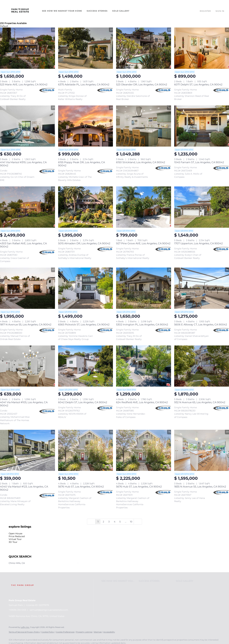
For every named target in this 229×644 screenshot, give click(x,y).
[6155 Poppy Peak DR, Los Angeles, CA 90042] (86, 126)
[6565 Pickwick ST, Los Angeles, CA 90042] (86, 288)
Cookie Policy (48, 632)
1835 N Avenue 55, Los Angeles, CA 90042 (200, 487)
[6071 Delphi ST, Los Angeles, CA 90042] (202, 48)
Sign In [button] (220, 11)
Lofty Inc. (25, 627)
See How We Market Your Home (62, 11)
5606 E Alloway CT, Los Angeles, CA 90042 (201, 325)
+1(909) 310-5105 (17, 610)
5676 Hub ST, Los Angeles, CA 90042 (81, 487)
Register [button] (205, 11)
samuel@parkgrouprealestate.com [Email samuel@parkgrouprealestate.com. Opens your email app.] (49, 610)
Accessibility (109, 632)
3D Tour (13, 542)
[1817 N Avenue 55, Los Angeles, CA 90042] (27, 288)
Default (4, 26)
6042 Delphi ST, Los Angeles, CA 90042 (83, 402)
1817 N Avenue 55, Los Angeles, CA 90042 (26, 325)
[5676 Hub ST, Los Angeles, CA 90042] (86, 450)
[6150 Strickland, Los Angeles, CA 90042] (144, 126)
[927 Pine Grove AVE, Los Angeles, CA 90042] (144, 207)
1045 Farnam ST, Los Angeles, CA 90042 (199, 162)
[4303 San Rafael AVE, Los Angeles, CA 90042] (27, 207)
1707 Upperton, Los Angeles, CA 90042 (198, 243)
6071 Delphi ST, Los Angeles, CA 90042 (198, 85)
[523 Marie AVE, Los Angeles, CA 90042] (27, 48)
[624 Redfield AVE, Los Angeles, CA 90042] (144, 366)
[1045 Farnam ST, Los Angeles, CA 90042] (202, 126)
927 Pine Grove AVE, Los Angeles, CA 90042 (143, 243)
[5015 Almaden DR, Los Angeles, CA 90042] (86, 207)
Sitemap (98, 632)
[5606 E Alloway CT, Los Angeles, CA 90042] (202, 288)
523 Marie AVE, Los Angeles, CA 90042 (24, 85)
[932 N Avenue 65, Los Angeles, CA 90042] (202, 366)
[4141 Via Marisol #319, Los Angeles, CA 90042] (27, 126)
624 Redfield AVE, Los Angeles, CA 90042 (142, 402)
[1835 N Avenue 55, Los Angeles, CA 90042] (202, 450)
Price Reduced (17, 536)
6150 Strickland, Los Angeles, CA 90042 (141, 162)
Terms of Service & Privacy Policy (24, 632)
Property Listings (84, 632)
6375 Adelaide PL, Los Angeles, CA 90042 (84, 85)
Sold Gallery (121, 11)
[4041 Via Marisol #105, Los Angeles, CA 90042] (27, 366)
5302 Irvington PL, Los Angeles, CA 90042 (142, 325)
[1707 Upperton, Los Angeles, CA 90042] (202, 207)
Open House (15, 533)
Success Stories (97, 11)
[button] (20, 11)
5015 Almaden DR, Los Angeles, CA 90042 (84, 243)
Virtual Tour (15, 539)
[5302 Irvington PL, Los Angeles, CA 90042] (144, 288)
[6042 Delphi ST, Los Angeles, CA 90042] (86, 366)
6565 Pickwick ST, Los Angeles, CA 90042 (84, 325)
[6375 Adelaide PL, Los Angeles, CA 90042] (86, 48)
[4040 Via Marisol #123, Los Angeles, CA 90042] (27, 450)
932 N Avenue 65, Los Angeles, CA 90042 (200, 402)
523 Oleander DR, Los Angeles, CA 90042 (142, 85)
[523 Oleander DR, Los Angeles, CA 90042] (144, 48)
